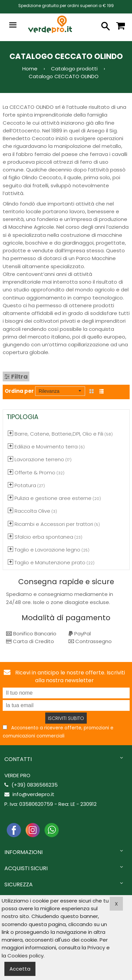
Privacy (96, 947)
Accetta (20, 969)
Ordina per (19, 391)
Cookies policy (25, 956)
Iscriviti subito (66, 718)
